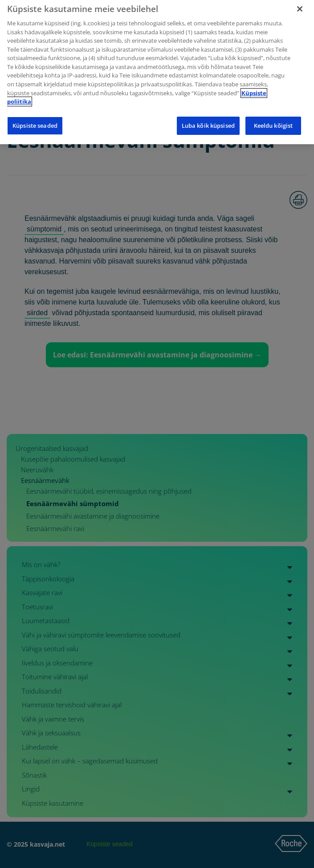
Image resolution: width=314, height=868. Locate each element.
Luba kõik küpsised (208, 122)
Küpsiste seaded (35, 122)
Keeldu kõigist (273, 122)
